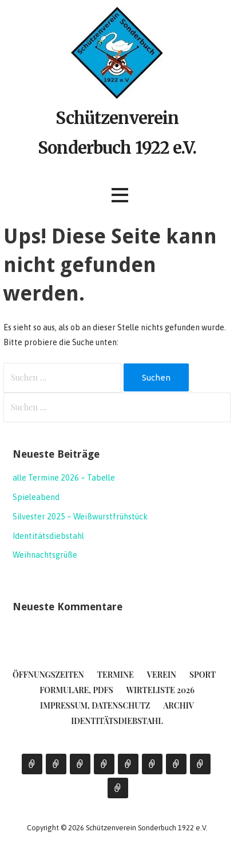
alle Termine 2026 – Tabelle (64, 478)
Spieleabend (36, 497)
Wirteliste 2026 (160, 690)
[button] (120, 195)
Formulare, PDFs (76, 690)
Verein (162, 675)
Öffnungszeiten (48, 675)
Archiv (178, 705)
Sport (203, 675)
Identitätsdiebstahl (48, 536)
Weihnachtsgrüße (45, 555)
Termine (116, 675)
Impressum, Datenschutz (95, 705)
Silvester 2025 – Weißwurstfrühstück (80, 517)
